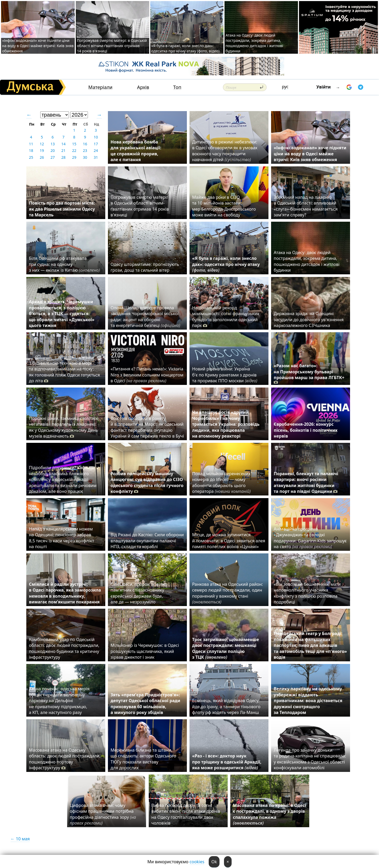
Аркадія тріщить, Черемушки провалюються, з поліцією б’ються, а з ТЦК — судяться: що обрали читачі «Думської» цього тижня (62, 314)
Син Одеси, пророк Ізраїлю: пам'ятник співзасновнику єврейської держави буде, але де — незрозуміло (139, 593)
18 (31, 150)
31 (96, 157)
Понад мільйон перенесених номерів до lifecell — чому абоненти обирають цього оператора (221, 482)
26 (42, 157)
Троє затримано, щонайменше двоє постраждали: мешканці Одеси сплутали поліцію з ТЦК (226, 648)
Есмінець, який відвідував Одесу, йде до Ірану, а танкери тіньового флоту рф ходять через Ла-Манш (226, 706)
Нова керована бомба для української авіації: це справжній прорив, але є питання (136, 151)
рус (285, 87)
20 (53, 150)
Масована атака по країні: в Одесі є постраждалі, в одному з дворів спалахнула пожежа (270, 814)
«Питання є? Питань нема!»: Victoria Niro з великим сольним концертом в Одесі (147, 375)
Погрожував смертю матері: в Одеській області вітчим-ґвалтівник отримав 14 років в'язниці (112, 46)
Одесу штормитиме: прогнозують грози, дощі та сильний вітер (145, 267)
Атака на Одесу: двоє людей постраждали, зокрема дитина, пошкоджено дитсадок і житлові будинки (254, 43)
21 (63, 150)
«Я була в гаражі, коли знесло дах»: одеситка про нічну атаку (226, 264)
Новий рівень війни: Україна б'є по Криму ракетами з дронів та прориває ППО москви (225, 375)
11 (31, 144)
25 (31, 157)
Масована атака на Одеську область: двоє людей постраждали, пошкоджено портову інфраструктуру (65, 759)
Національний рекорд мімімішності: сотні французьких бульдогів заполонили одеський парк (226, 317)
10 (96, 137)
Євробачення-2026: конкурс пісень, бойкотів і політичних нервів (306, 430)
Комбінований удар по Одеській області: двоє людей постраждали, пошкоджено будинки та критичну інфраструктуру (64, 648)
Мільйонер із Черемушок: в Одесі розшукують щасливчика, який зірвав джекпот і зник (145, 651)
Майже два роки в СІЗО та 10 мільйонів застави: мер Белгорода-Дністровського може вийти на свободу (224, 206)
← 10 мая (20, 839)
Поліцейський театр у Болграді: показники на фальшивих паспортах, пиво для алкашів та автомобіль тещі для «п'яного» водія (310, 645)
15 (74, 144)
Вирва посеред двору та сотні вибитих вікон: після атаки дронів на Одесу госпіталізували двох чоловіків (186, 814)
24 (96, 150)
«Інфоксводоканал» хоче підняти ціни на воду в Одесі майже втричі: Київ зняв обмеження (38, 46)
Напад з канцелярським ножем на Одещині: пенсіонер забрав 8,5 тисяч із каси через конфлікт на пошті (61, 538)
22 (74, 150)
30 (85, 157)
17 (96, 144)
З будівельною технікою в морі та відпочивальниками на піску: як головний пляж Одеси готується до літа (64, 372)
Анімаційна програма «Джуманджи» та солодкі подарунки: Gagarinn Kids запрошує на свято (310, 538)
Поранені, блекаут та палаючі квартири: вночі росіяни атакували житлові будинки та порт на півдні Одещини (306, 482)
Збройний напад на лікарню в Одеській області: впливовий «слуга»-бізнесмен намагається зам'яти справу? (306, 206)
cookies (197, 862)
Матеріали (101, 87)
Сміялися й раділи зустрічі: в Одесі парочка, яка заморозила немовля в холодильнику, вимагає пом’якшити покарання (65, 593)
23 (85, 150)
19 (42, 150)
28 (63, 157)
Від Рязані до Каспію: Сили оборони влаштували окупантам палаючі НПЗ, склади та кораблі (147, 541)
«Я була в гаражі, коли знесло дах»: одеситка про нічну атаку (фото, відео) (185, 48)
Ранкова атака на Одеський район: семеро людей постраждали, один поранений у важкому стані (228, 593)
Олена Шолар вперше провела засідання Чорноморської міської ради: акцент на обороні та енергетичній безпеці (145, 317)
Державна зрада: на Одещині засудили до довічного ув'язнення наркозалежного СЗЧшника (309, 319)
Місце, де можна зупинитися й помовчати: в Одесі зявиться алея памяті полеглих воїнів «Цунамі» (229, 541)
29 (74, 157)
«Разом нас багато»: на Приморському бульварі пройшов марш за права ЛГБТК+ (309, 374)
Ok (214, 862)
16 (85, 144)
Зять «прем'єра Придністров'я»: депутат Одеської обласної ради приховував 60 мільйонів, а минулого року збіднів (145, 704)
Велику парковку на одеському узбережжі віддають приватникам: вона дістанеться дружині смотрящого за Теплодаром (308, 701)
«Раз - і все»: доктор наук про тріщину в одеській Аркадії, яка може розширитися (227, 762)
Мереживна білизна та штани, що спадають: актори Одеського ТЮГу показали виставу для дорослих (143, 759)
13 (53, 144)
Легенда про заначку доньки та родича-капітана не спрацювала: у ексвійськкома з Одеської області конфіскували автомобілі (310, 759)
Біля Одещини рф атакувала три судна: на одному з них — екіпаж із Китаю (64, 264)
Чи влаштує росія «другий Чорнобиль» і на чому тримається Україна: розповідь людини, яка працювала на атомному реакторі (226, 424)
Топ (177, 87)
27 (53, 157)
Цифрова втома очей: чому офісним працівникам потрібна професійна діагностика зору (103, 814)
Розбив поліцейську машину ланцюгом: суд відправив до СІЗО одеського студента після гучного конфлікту (147, 482)
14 (63, 144)
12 (42, 144)
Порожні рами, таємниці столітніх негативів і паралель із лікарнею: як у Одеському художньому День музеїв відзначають (63, 427)
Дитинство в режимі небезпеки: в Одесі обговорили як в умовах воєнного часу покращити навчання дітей (225, 151)
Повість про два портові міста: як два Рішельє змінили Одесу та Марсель (62, 209)
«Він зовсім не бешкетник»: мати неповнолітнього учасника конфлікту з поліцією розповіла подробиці (307, 593)
